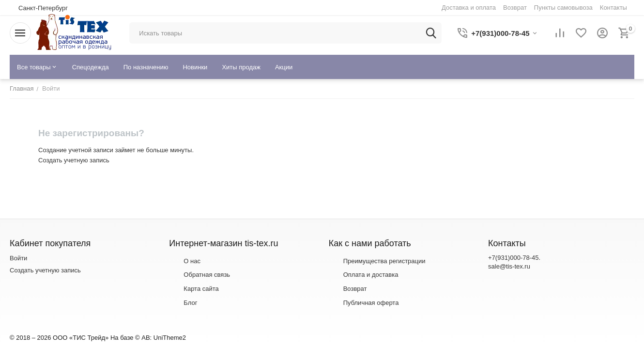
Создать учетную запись (74, 160)
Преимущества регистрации (384, 261)
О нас (192, 261)
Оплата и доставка (371, 275)
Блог (190, 303)
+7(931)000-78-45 (513, 258)
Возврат (355, 289)
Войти (18, 258)
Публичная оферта (371, 303)
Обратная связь (207, 275)
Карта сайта (201, 289)
